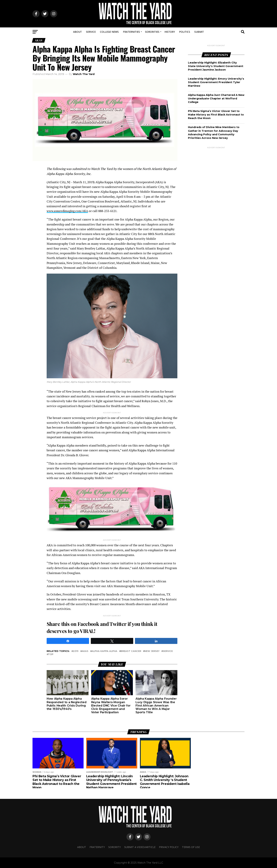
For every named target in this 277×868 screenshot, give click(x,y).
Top (51, 654)
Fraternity (97, 847)
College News (109, 32)
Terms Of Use (191, 847)
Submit (199, 32)
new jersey (152, 651)
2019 (76, 651)
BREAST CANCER (131, 651)
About (77, 32)
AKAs (85, 651)
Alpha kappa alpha (104, 651)
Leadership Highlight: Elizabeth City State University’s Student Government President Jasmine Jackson (216, 66)
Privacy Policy (169, 847)
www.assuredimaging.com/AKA (69, 211)
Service (91, 32)
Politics (185, 32)
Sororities (152, 32)
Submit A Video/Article (140, 847)
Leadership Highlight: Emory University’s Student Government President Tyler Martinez (216, 82)
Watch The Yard (84, 74)
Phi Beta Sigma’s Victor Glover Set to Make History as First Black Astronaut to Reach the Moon (216, 115)
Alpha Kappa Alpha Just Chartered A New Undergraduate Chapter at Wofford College (216, 99)
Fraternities (131, 32)
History (170, 32)
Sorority (114, 847)
